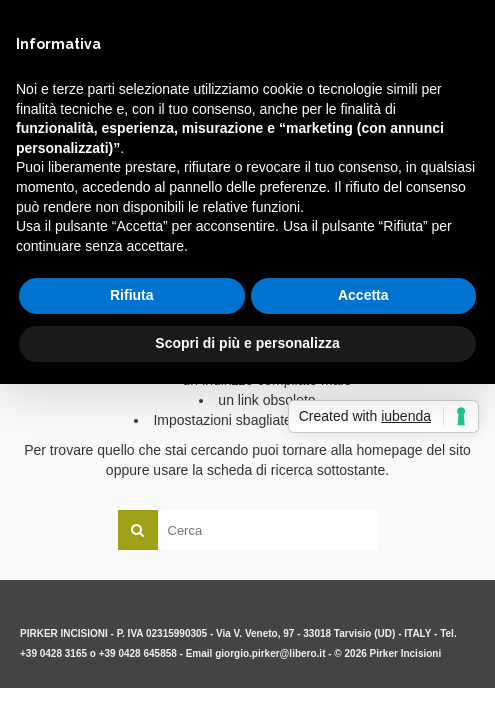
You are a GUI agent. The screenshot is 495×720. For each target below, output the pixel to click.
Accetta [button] (363, 295)
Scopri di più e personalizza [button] (247, 343)
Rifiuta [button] (132, 295)
